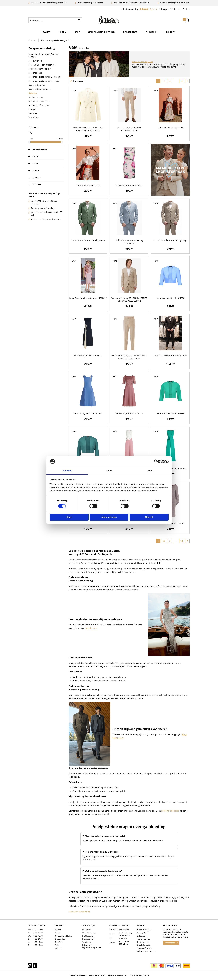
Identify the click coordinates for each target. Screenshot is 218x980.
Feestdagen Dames (39, 105)
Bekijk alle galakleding (79, 912)
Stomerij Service (143, 939)
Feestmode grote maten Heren (44, 81)
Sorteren (78, 81)
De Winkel (59, 942)
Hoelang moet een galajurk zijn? (102, 852)
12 (182, 81)
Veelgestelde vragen (97, 975)
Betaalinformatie (143, 945)
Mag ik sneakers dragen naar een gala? (105, 836)
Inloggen (163, 9)
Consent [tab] (67, 471)
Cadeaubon (141, 936)
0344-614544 (124, 930)
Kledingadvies (142, 933)
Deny (69, 517)
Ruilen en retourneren (77, 975)
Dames (46, 32)
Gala (33, 93)
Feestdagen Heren (39, 101)
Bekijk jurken (92, 628)
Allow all (149, 517)
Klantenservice (143, 942)
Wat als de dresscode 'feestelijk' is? (103, 871)
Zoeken (79, 21)
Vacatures (86, 942)
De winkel (152, 32)
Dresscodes (130, 32)
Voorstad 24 (124, 942)
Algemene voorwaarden (117, 975)
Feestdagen (36, 97)
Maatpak (32, 109)
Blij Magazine (88, 936)
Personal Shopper (144, 930)
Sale (77, 32)
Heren (62, 32)
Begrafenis (33, 117)
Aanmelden (170, 943)
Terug (33, 41)
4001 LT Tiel (123, 944)
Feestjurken (35, 61)
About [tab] (151, 471)
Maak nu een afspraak (142, 62)
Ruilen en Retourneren (146, 951)
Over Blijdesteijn (89, 933)
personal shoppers (170, 811)
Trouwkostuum (37, 85)
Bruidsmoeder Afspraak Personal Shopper (44, 56)
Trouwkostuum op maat (39, 89)
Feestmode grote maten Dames (44, 77)
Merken (171, 32)
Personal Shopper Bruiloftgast (42, 65)
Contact (186, 9)
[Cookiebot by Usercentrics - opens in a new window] (156, 461)
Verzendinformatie (144, 948)
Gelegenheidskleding (101, 32)
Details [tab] (109, 471)
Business (33, 113)
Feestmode (35, 73)
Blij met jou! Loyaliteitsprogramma (91, 946)
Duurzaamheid (88, 939)
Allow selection (109, 517)
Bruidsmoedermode (40, 69)
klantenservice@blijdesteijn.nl (126, 934)
